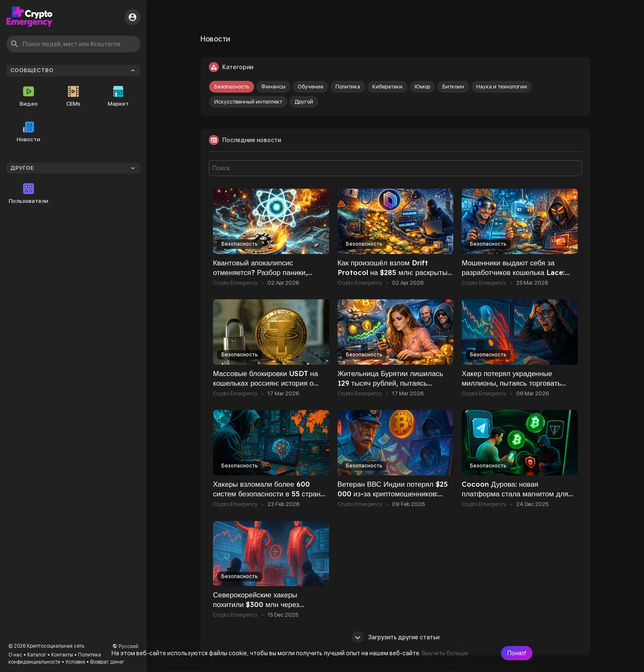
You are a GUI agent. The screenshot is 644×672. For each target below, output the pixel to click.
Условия (75, 662)
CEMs (73, 96)
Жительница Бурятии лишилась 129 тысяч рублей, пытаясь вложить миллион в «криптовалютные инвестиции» (390, 388)
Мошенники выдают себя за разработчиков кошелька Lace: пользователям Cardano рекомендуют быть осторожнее (513, 277)
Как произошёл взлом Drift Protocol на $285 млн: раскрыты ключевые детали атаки (392, 272)
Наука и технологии (502, 87)
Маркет (118, 96)
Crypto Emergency (235, 283)
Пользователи (29, 194)
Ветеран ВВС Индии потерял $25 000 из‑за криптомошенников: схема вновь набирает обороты (393, 494)
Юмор (422, 87)
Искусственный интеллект (248, 102)
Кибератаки (387, 87)
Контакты (62, 655)
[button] (517, 653)
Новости (29, 132)
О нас (15, 655)
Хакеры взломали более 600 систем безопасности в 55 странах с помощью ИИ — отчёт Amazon (270, 494)
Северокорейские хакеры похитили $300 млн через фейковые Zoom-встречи (256, 604)
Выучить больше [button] (445, 653)
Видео (29, 96)
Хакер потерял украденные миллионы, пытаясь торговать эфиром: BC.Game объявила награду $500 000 (511, 388)
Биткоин (453, 87)
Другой (304, 102)
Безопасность (232, 87)
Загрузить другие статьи (395, 637)
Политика (348, 87)
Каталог (37, 655)
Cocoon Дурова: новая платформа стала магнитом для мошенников (515, 494)
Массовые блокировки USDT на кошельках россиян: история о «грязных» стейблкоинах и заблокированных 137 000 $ (265, 388)
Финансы (273, 87)
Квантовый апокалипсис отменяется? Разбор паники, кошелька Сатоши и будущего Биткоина (262, 277)
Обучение (310, 87)
